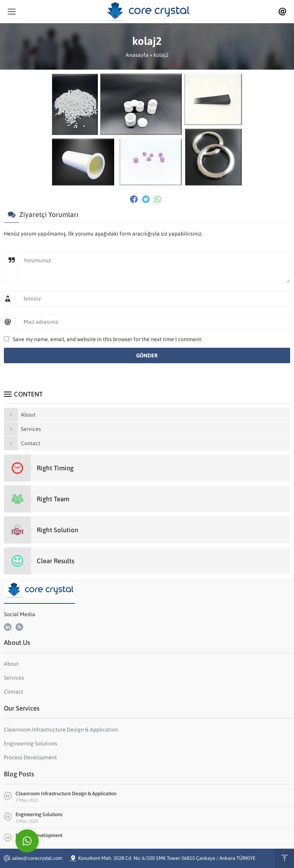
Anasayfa (137, 55)
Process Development (39, 835)
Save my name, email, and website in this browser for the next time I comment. (108, 339)
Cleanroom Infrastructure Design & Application (66, 794)
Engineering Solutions (39, 814)
